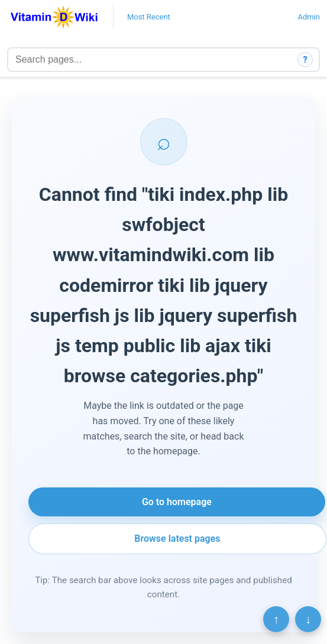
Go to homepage (177, 502)
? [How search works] (305, 60)
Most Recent (149, 17)
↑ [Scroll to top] (276, 619)
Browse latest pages (177, 539)
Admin (309, 17)
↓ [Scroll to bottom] (308, 619)
